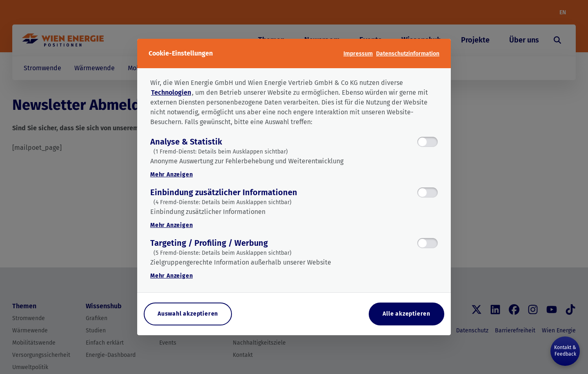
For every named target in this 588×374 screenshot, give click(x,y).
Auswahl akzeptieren (188, 314)
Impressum (358, 54)
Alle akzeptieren (406, 314)
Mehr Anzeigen (171, 175)
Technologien (171, 92)
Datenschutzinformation (408, 54)
